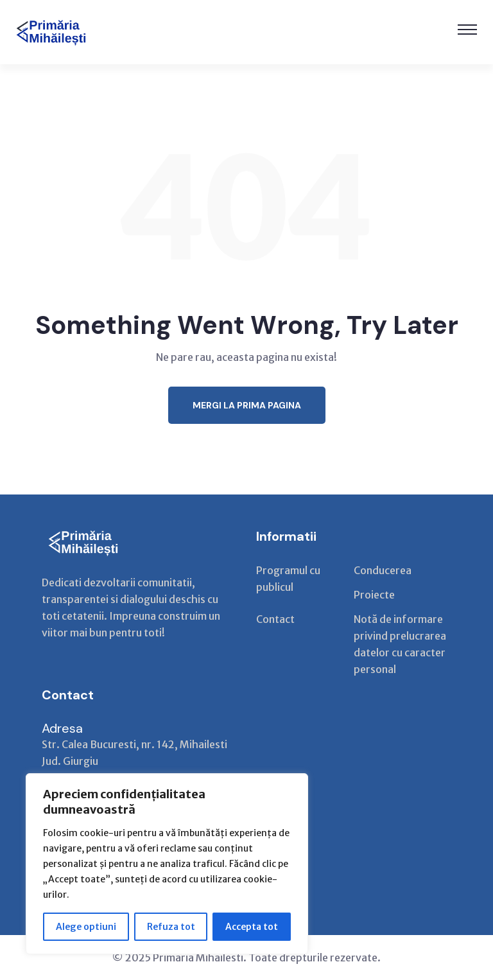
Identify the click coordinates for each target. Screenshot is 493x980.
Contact (275, 619)
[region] (167, 864)
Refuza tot (171, 927)
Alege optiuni (86, 927)
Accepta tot (252, 927)
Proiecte (374, 595)
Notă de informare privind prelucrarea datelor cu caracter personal (400, 644)
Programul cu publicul (288, 579)
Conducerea (383, 570)
